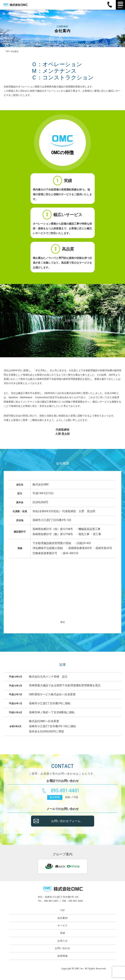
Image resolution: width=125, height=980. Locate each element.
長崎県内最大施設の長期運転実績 (62, 87)
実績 (63, 933)
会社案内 (63, 918)
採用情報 (63, 956)
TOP (63, 910)
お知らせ (63, 941)
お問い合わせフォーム (66, 824)
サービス (63, 925)
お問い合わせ (63, 948)
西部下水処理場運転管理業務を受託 (79, 685)
